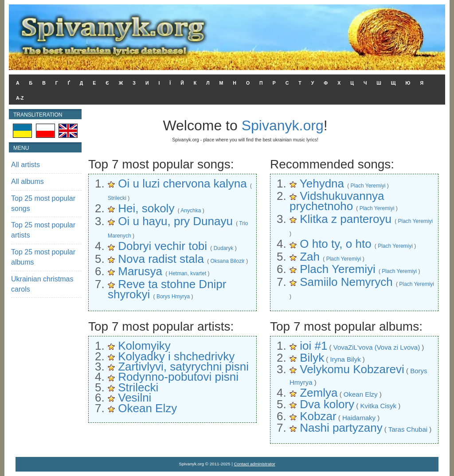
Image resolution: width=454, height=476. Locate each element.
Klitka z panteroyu (346, 219)
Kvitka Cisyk (378, 406)
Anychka (191, 211)
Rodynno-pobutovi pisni (178, 377)
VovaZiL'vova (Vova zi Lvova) (377, 347)
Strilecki (117, 198)
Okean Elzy (147, 408)
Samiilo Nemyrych (346, 282)
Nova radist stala (161, 259)
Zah (310, 257)
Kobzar (318, 416)
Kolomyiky (144, 346)
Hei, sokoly (146, 208)
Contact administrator (255, 464)
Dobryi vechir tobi (162, 246)
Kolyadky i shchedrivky (176, 356)
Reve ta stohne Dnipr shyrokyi (167, 289)
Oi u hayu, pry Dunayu (175, 221)
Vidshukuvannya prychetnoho (337, 201)
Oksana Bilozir (227, 261)
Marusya (140, 271)
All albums (27, 181)
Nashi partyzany (341, 428)
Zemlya (319, 393)
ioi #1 (313, 346)
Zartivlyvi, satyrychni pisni (183, 367)
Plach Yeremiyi (368, 186)
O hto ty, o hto (335, 244)
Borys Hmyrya (173, 297)
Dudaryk (224, 248)
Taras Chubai (408, 429)
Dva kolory (327, 404)
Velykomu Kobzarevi (352, 369)
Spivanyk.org (283, 125)
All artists (25, 165)
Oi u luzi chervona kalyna (182, 183)
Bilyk (312, 358)
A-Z (20, 98)
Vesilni (135, 398)
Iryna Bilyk (345, 359)
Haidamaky (359, 418)
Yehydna (322, 183)
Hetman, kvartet (188, 273)
